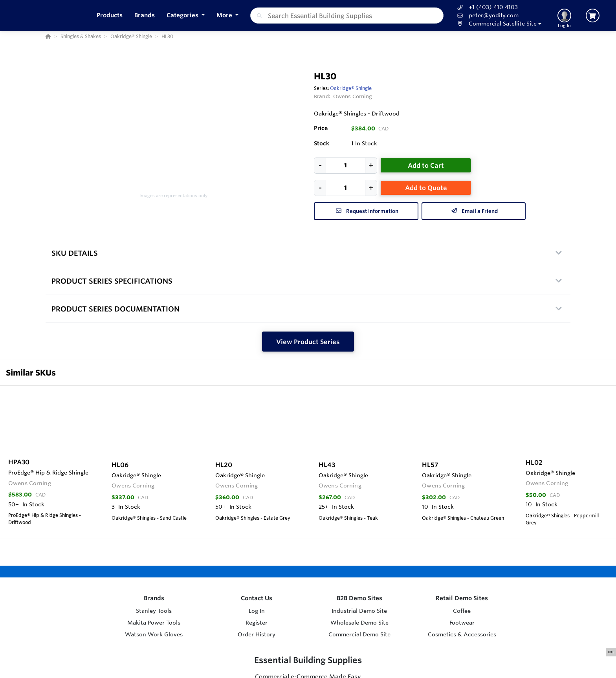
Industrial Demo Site (359, 611)
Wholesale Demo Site (359, 623)
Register (257, 623)
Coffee (462, 611)
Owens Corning (353, 96)
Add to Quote (426, 188)
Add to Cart (426, 165)
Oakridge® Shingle (351, 88)
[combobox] (347, 16)
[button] (186, 16)
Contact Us (257, 598)
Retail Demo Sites (462, 598)
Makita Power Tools (154, 623)
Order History (257, 634)
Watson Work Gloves (154, 634)
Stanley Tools (154, 611)
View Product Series (308, 342)
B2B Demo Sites (359, 598)
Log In (257, 611)
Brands (154, 598)
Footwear (462, 623)
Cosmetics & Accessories (462, 634)
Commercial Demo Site (359, 634)
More (225, 15)
